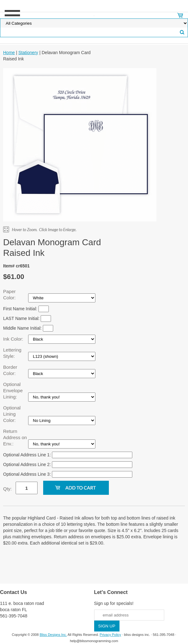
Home (9, 53)
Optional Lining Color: (12, 414)
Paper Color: (10, 294)
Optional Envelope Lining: (13, 390)
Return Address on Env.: (15, 437)
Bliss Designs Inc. (53, 635)
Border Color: (10, 370)
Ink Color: (14, 339)
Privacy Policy (110, 635)
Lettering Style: (12, 353)
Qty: (8, 489)
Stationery (28, 53)
